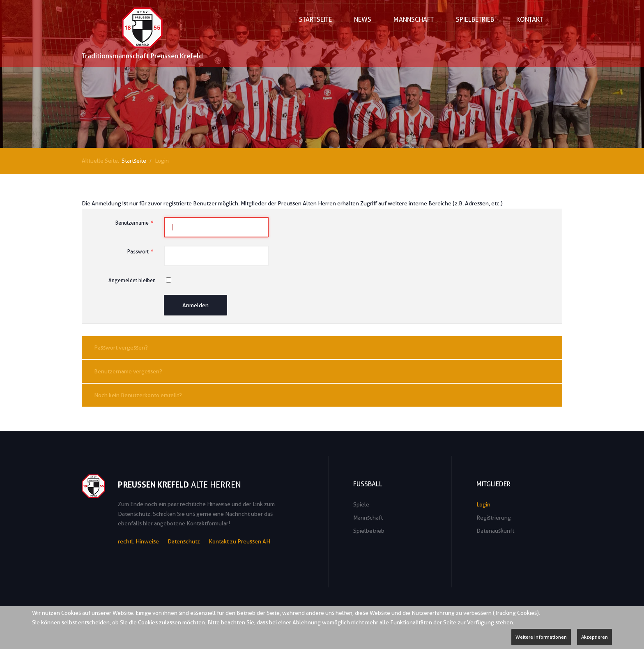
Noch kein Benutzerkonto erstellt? (138, 395)
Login (483, 504)
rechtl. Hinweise (138, 541)
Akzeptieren (595, 637)
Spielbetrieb (369, 531)
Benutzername (136, 223)
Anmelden (195, 305)
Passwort (141, 252)
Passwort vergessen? (121, 348)
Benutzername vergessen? (128, 371)
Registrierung (494, 518)
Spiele (361, 504)
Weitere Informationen (541, 637)
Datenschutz (184, 541)
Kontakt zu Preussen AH (239, 541)
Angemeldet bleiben (132, 280)
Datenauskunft (495, 531)
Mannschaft (368, 518)
